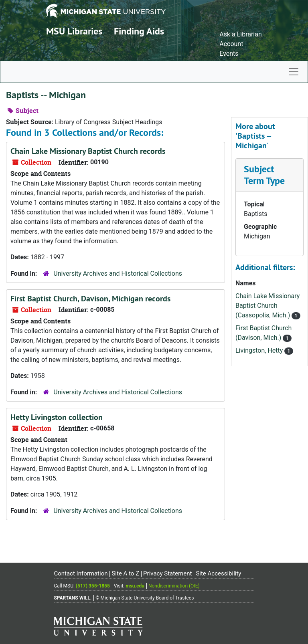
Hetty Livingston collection (57, 417)
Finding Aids (139, 31)
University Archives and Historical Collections (118, 274)
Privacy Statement (167, 573)
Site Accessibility (218, 573)
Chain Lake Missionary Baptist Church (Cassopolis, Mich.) (267, 306)
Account (231, 44)
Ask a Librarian (241, 34)
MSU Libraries (74, 31)
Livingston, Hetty (260, 350)
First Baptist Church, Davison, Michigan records (90, 299)
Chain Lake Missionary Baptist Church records (88, 151)
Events (229, 53)
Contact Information (81, 573)
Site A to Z (125, 573)
